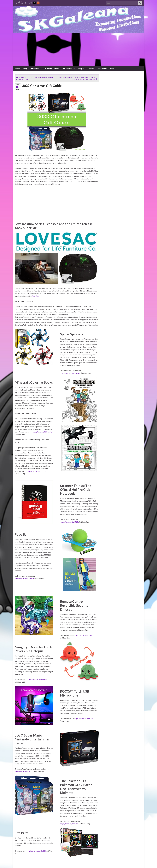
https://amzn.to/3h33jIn (38, 851)
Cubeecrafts (36, 68)
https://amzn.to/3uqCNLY (84, 635)
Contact (91, 68)
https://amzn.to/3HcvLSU (24, 772)
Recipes (81, 68)
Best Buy (35, 296)
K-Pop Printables (52, 68)
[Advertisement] (78, 49)
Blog (25, 68)
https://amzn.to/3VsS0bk (84, 718)
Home (17, 68)
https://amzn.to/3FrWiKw (24, 579)
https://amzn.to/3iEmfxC (38, 679)
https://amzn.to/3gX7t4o (69, 522)
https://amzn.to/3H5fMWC (70, 373)
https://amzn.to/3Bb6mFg (42, 432)
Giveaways (102, 68)
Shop (112, 68)
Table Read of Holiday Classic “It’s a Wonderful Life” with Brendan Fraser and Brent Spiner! (78, 78)
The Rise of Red (68, 68)
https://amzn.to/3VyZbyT (70, 824)
